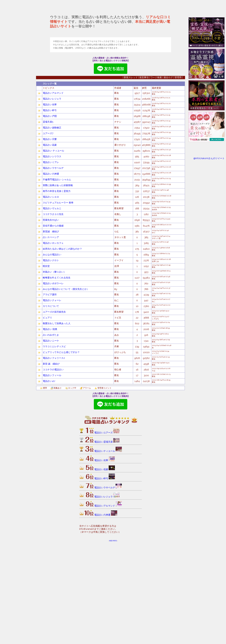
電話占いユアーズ (107, 534)
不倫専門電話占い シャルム (57, 281)
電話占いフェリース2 (54, 459)
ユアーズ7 (48, 234)
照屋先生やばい (51, 321)
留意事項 (144, 178)
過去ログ (168, 178)
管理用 (178, 178)
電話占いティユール (108, 552)
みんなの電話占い (52, 356)
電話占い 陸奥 (50, 430)
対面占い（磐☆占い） (54, 373)
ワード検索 (156, 178)
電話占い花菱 (50, 246)
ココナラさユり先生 (53, 315)
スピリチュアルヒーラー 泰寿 (58, 304)
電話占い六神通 (51, 275)
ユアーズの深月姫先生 (54, 413)
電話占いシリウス (52, 257)
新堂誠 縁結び (51, 332)
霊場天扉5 (48, 223)
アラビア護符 (50, 396)
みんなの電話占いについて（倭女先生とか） (66, 390)
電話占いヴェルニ (52, 309)
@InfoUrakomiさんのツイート (209, 158)
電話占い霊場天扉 (107, 543)
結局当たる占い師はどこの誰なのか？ (62, 350)
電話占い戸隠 (50, 217)
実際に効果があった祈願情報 (58, 286)
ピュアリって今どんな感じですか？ (61, 453)
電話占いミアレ (51, 263)
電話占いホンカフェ (53, 344)
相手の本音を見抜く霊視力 (57, 292)
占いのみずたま (52, 436)
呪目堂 (46, 367)
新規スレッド (131, 178)
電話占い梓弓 (50, 211)
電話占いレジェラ (52, 200)
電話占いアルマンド (53, 194)
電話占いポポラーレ (53, 384)
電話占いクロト (51, 361)
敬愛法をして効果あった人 (57, 424)
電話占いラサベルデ (53, 269)
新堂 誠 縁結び (51, 465)
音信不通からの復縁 (53, 327)
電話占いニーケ (51, 442)
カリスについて (51, 407)
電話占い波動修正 (52, 229)
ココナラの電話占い (53, 471)
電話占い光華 (50, 206)
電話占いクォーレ (52, 401)
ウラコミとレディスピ (54, 447)
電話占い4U (49, 482)
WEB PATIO (113, 642)
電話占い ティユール (53, 252)
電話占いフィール (52, 476)
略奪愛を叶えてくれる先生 (57, 379)
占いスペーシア (51, 338)
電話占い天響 (50, 240)
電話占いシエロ (51, 298)
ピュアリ (47, 419)
